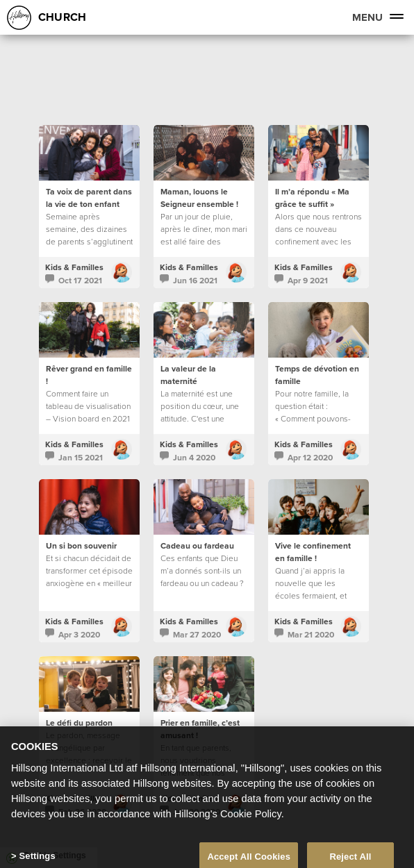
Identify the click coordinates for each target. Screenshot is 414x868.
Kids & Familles (74, 267)
